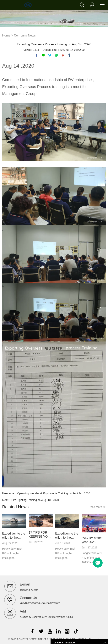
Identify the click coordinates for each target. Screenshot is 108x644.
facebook (37, 55)
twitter (50, 55)
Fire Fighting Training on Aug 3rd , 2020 (35, 500)
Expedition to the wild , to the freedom (67, 536)
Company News (25, 35)
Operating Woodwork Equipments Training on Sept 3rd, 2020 (54, 493)
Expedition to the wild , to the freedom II (14, 536)
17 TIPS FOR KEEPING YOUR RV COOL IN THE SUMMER (40, 535)
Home (6, 35)
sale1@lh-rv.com (29, 590)
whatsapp (56, 55)
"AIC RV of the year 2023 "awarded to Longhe (92, 540)
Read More (97, 507)
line (43, 55)
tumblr (69, 55)
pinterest (63, 55)
